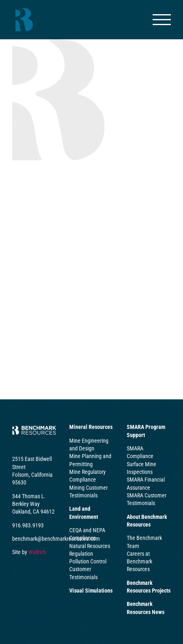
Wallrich (37, 552)
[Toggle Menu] (162, 20)
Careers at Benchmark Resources (139, 562)
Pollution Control (88, 561)
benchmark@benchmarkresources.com (56, 539)
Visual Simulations (91, 591)
